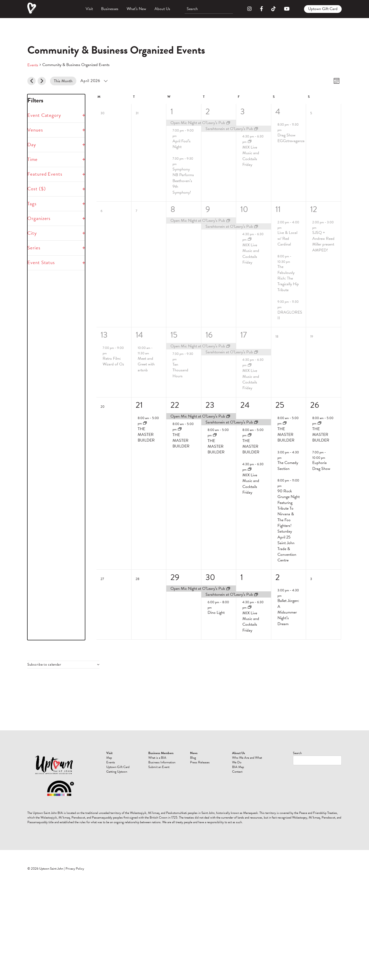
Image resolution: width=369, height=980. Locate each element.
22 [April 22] (175, 405)
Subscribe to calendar (44, 665)
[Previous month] (31, 81)
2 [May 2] (278, 577)
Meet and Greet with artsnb (146, 364)
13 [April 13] (104, 335)
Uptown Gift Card (323, 9)
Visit (89, 9)
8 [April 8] (173, 209)
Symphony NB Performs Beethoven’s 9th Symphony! (183, 181)
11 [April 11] (278, 209)
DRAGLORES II (290, 315)
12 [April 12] (314, 209)
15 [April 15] (174, 335)
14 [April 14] (139, 335)
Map (109, 758)
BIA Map (238, 767)
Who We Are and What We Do (247, 760)
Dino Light (216, 613)
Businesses (110, 9)
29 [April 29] (175, 577)
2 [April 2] (208, 112)
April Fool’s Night (182, 144)
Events (33, 65)
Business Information (162, 762)
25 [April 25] (280, 405)
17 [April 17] (244, 335)
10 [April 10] (244, 209)
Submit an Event (159, 767)
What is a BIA (157, 758)
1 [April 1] (172, 112)
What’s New (136, 9)
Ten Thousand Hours (180, 370)
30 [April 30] (210, 577)
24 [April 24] (245, 405)
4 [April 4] (278, 112)
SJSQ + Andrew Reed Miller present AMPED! (323, 241)
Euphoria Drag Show (321, 466)
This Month (63, 81)
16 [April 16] (209, 335)
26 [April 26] (315, 405)
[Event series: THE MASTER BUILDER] (145, 423)
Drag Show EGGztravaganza (291, 138)
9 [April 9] (208, 209)
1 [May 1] (242, 577)
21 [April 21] (139, 405)
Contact (237, 772)
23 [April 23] (210, 405)
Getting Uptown (117, 772)
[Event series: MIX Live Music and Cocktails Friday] (250, 142)
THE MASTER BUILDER (146, 435)
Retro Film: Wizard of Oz (113, 361)
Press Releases (200, 762)
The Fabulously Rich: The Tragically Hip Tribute (288, 278)
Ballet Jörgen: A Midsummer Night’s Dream (288, 612)
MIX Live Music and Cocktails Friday (251, 156)
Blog (193, 758)
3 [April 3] (243, 112)
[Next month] (42, 81)
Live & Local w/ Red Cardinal (287, 238)
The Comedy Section (288, 466)
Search (297, 753)
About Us (162, 9)
